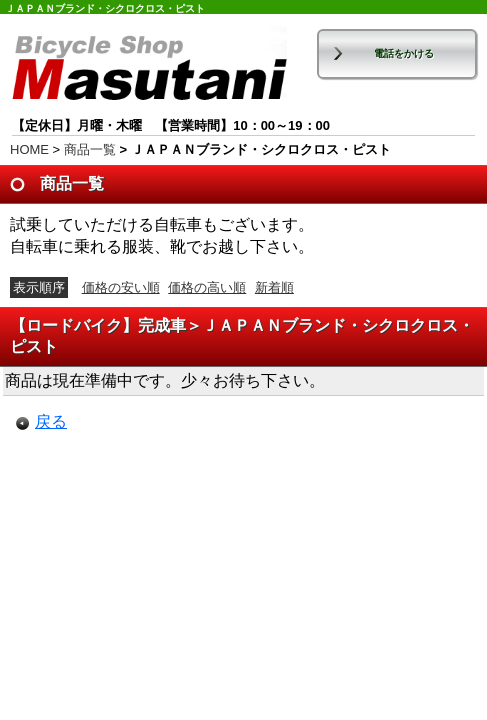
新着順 (274, 287)
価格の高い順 (207, 287)
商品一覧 (90, 149)
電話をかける (404, 53)
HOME (29, 149)
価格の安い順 (121, 287)
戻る (51, 421)
